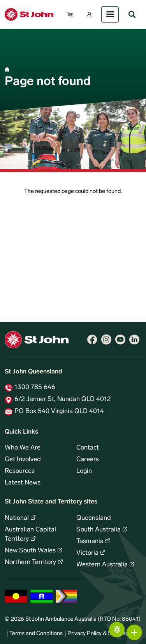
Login (84, 471)
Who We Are (23, 448)
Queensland (94, 518)
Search (132, 14)
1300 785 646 (35, 387)
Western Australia (102, 565)
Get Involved (23, 460)
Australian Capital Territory (30, 535)
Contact (88, 448)
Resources (20, 471)
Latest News (23, 483)
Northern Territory (30, 562)
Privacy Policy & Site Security (103, 634)
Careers (88, 460)
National (17, 518)
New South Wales (30, 551)
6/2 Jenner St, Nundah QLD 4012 (63, 399)
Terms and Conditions (36, 634)
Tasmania (90, 542)
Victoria (87, 553)
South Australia (99, 530)
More (134, 632)
